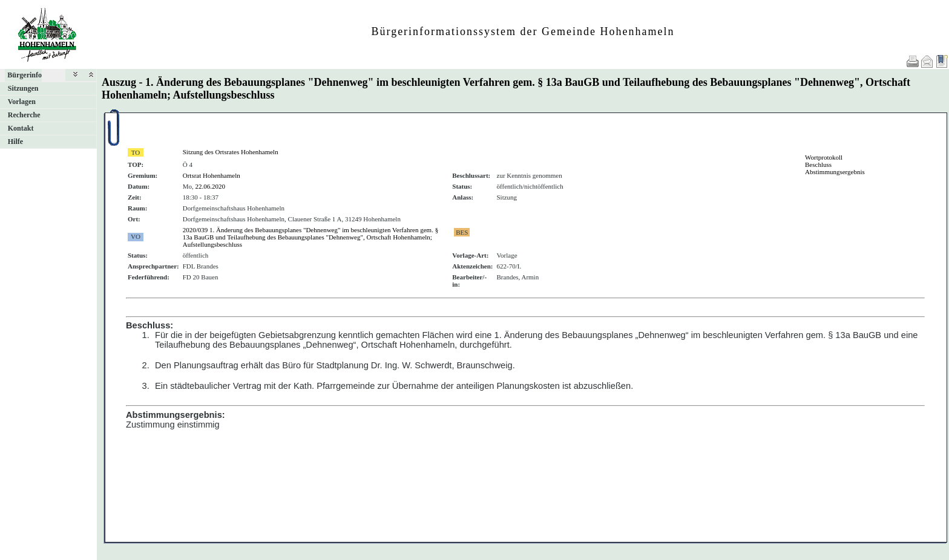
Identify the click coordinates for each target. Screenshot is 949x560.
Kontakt (21, 128)
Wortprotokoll (824, 157)
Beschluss (818, 164)
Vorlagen (22, 102)
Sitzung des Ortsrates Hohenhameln (231, 152)
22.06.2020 (211, 186)
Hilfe (15, 142)
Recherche (24, 115)
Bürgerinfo (25, 75)
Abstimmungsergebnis (835, 172)
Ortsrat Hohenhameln (212, 175)
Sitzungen (23, 88)
